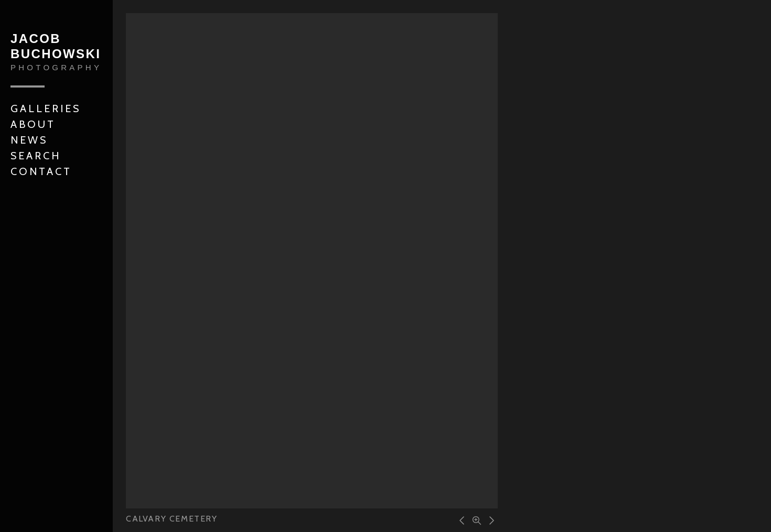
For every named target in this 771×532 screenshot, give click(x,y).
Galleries (46, 108)
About (33, 124)
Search (36, 156)
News (29, 140)
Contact (41, 171)
